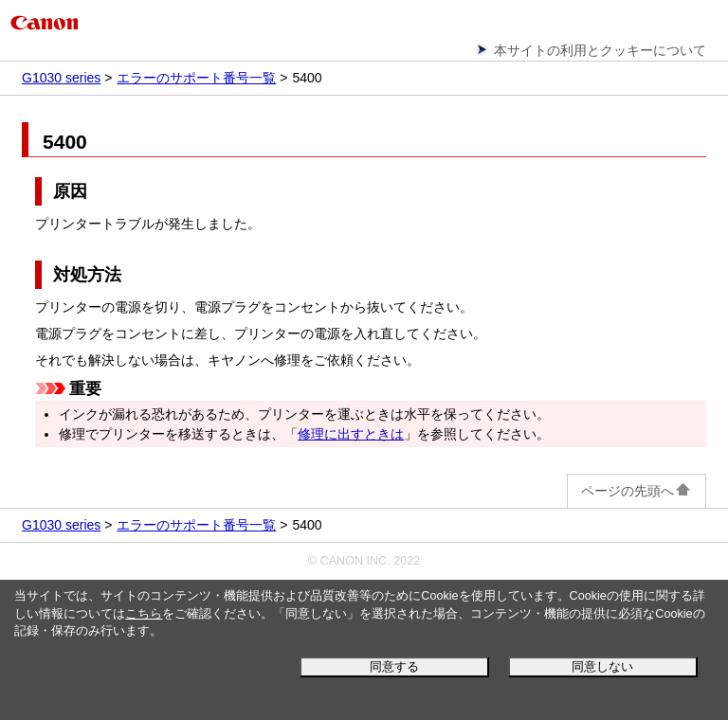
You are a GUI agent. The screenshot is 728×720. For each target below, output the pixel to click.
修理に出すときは (351, 434)
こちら (144, 614)
